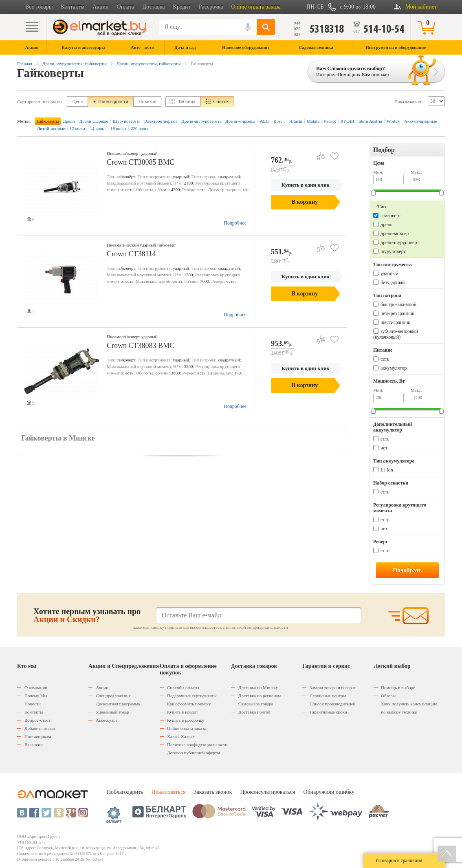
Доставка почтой (254, 712)
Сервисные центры (328, 696)
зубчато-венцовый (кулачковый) (396, 334)
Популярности (113, 101)
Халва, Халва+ (181, 736)
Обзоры (388, 696)
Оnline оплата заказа (186, 728)
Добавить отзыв (40, 728)
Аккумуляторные (420, 121)
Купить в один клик (306, 185)
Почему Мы (36, 696)
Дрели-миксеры (240, 121)
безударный (393, 282)
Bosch (279, 121)
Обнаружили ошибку (329, 792)
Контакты (73, 7)
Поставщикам (38, 736)
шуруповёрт (393, 251)
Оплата (126, 7)
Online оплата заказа (256, 7)
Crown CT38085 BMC (141, 162)
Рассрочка (211, 7)
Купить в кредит (183, 712)
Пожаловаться (168, 792)
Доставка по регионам (260, 696)
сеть (385, 359)
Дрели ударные (94, 121)
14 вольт (98, 128)
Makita (313, 121)
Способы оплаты (183, 687)
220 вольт (140, 128)
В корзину (305, 202)
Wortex (393, 121)
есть (385, 439)
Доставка (154, 7)
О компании (36, 687)
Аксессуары (107, 720)
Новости (33, 704)
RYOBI (348, 121)
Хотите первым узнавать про (87, 615)
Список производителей (332, 704)
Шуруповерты (126, 121)
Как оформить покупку (189, 704)
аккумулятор (394, 368)
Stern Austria (370, 121)
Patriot (330, 121)
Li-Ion (387, 470)
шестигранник (395, 322)
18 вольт (118, 128)
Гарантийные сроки (328, 712)
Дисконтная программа (118, 704)
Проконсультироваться (267, 792)
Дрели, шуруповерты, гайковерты (74, 64)
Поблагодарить (125, 792)
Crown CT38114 (131, 254)
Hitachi (296, 121)
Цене (77, 101)
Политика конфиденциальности (197, 745)
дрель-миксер (395, 234)
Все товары (39, 7)
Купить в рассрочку (186, 720)
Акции (100, 7)
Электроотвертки (161, 121)
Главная (25, 64)
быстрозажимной (398, 304)
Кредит (182, 7)
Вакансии (34, 745)
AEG (265, 121)
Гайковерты (48, 121)
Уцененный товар (112, 712)
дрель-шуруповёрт (400, 242)
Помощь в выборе (398, 687)
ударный (389, 273)
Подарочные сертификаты (192, 696)
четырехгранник (397, 313)
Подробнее (235, 223)
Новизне (147, 101)
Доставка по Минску (258, 687)
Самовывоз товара (256, 704)
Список (221, 101)
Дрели (69, 121)
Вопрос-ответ (37, 720)
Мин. (378, 172)
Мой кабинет (421, 7)
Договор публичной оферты (194, 753)
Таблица (187, 101)
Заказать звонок (213, 792)
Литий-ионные (51, 128)
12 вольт (78, 128)
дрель (386, 225)
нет (384, 448)
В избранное (331, 153)
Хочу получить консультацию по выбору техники (409, 708)
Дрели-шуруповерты (201, 121)
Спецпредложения (113, 696)
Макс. (416, 172)
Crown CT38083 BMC (141, 346)
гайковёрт (391, 216)
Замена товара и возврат (333, 687)
